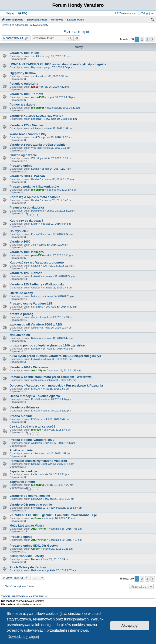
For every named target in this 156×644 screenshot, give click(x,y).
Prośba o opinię (21, 416)
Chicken (36, 288)
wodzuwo (37, 443)
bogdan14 (37, 119)
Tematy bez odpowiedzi (14, 25)
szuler (35, 453)
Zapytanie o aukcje (23, 471)
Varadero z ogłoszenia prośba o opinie (37, 145)
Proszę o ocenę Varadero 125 (31, 303)
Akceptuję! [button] (130, 626)
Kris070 (36, 389)
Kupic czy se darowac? (26, 221)
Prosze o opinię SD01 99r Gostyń (34, 546)
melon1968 (38, 97)
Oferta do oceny (21, 293)
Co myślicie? (19, 231)
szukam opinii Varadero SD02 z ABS (36, 324)
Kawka (35, 169)
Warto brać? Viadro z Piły (28, 134)
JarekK (35, 56)
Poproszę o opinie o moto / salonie (35, 197)
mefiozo (36, 430)
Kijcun (35, 224)
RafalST (36, 464)
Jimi (34, 245)
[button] (153, 39)
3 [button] (147, 39)
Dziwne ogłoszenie (23, 155)
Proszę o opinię (21, 537)
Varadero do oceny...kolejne (30, 496)
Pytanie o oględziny (24, 84)
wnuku (35, 328)
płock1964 (37, 255)
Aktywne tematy (39, 25)
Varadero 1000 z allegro (27, 252)
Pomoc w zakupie (22, 104)
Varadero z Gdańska (24, 407)
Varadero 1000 (20, 241)
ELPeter (36, 419)
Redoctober (38, 570)
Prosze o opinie (21, 166)
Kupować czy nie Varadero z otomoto (37, 262)
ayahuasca (37, 380)
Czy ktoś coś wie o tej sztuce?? (32, 426)
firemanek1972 (40, 508)
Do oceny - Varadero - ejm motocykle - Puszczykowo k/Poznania (56, 385)
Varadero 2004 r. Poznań (27, 176)
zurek (34, 76)
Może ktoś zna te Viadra (27, 526)
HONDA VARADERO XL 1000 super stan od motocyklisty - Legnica (58, 64)
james (35, 87)
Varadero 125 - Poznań (26, 273)
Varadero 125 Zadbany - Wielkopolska (37, 284)
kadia (34, 474)
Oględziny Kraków (23, 73)
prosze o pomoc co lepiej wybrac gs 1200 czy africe (47, 345)
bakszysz (36, 296)
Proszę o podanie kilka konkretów (34, 187)
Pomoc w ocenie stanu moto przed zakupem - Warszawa (51, 377)
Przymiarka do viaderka (27, 207)
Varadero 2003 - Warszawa (29, 367)
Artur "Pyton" (39, 370)
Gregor (36, 549)
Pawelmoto (37, 211)
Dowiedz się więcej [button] (23, 637)
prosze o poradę (21, 314)
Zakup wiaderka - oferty (27, 556)
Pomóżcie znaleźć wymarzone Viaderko (38, 461)
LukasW (36, 276)
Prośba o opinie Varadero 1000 (32, 440)
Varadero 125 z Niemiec (27, 125)
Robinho (36, 338)
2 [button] (142, 39)
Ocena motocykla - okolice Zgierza (35, 396)
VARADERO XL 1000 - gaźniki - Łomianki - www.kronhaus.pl (53, 515)
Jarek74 (36, 137)
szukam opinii (20, 335)
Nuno (34, 559)
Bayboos (36, 67)
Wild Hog (36, 148)
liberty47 (36, 179)
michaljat (36, 128)
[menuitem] (23, 13)
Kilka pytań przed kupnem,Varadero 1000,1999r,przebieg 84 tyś (55, 356)
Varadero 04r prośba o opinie (31, 505)
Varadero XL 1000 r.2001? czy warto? (36, 116)
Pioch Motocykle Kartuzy (28, 567)
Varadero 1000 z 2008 (25, 53)
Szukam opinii (78, 32)
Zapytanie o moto (22, 482)
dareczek (36, 317)
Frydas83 (37, 234)
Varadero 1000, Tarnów (26, 94)
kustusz (36, 266)
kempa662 (37, 307)
